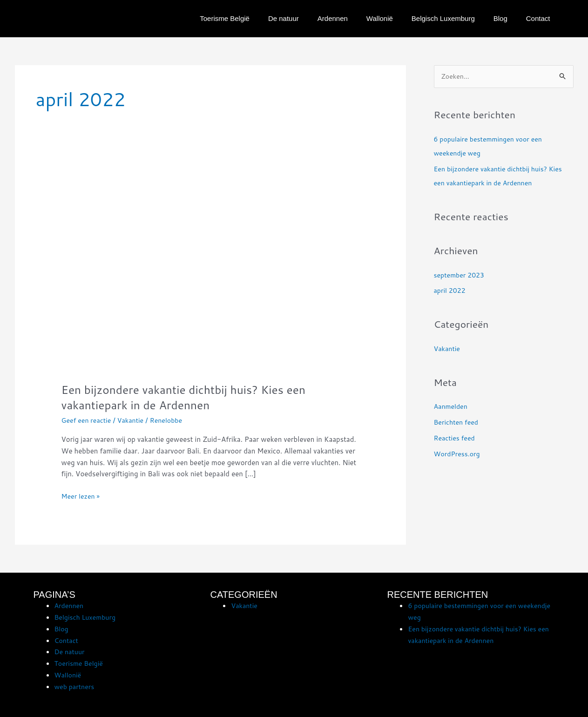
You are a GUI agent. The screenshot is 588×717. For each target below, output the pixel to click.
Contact (538, 18)
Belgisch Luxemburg (443, 18)
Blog (500, 18)
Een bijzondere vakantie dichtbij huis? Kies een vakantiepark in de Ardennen (191, 397)
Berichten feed (458, 423)
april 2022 (451, 291)
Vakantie (135, 420)
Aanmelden (452, 407)
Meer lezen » (82, 496)
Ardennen (333, 18)
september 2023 (461, 275)
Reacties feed (456, 438)
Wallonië (380, 18)
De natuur (284, 18)
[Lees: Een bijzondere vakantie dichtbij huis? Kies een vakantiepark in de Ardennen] (210, 271)
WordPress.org (458, 454)
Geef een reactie (88, 420)
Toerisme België (225, 18)
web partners (76, 687)
